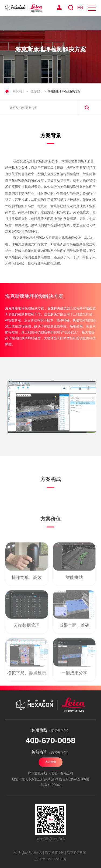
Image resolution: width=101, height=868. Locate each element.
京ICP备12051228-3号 (50, 859)
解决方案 (18, 91)
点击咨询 (51, 762)
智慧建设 (36, 91)
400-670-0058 (50, 740)
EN (80, 8)
